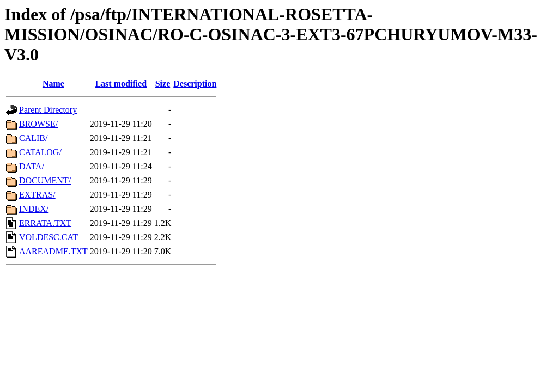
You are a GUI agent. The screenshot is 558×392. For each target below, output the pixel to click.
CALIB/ (33, 138)
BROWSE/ (38, 124)
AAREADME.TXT (53, 251)
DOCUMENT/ (45, 180)
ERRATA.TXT (45, 223)
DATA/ (32, 166)
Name (53, 84)
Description (195, 84)
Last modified (121, 84)
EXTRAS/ (37, 195)
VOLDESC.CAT (48, 237)
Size (163, 84)
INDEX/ (34, 209)
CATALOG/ (40, 152)
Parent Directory (48, 110)
